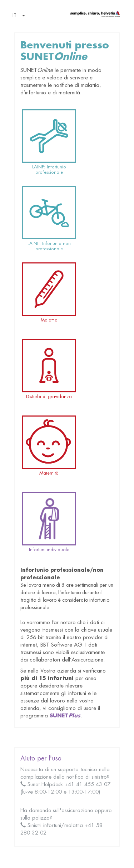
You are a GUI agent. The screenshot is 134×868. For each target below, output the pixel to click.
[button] (17, 16)
